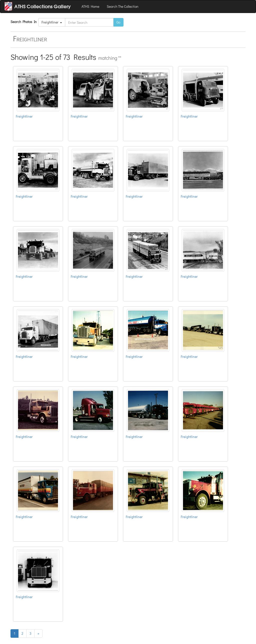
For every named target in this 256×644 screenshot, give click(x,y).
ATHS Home (90, 6)
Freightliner (52, 22)
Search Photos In (24, 22)
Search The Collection (123, 6)
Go (118, 22)
